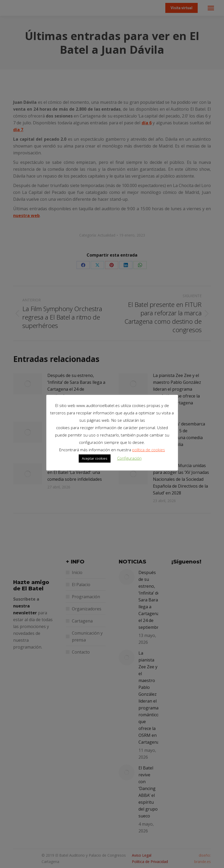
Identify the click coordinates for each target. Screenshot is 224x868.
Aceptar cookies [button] (95, 458)
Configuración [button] (129, 458)
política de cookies (149, 450)
